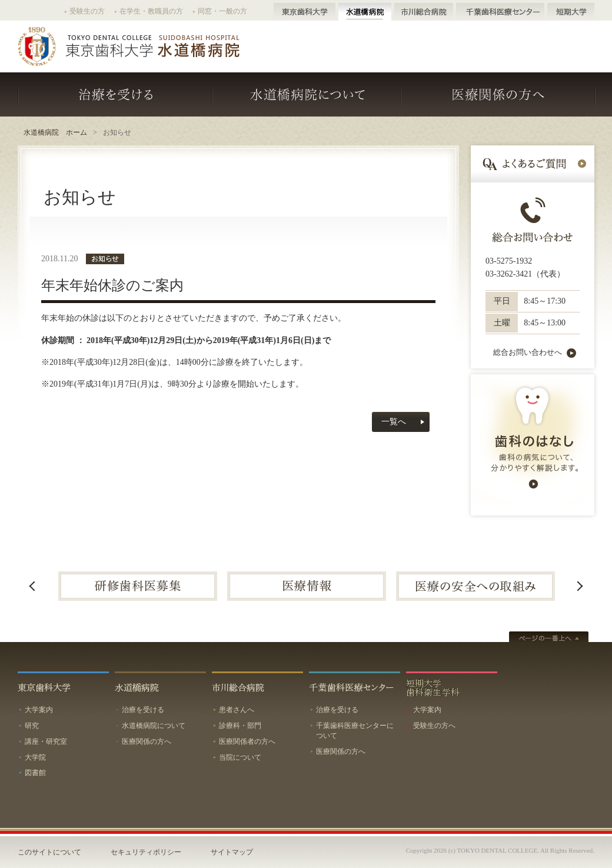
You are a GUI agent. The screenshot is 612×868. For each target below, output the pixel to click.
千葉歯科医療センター (500, 12)
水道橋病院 (365, 12)
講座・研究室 (46, 741)
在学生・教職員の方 (151, 11)
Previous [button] (32, 586)
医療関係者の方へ (247, 741)
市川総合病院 (424, 12)
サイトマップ (232, 852)
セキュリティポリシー (146, 852)
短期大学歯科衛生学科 (452, 687)
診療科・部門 (240, 726)
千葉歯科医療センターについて (355, 731)
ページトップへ (549, 638)
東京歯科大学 (305, 12)
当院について (240, 757)
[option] (137, 586)
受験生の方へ (434, 726)
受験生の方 (87, 11)
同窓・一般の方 (222, 11)
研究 (32, 726)
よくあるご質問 (533, 164)
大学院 (35, 757)
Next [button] (580, 586)
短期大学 (571, 12)
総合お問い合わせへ (528, 353)
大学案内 (39, 710)
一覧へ (394, 422)
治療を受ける (115, 94)
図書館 (35, 773)
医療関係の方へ (498, 94)
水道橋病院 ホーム (55, 132)
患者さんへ (237, 710)
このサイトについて (49, 852)
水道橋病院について (307, 94)
